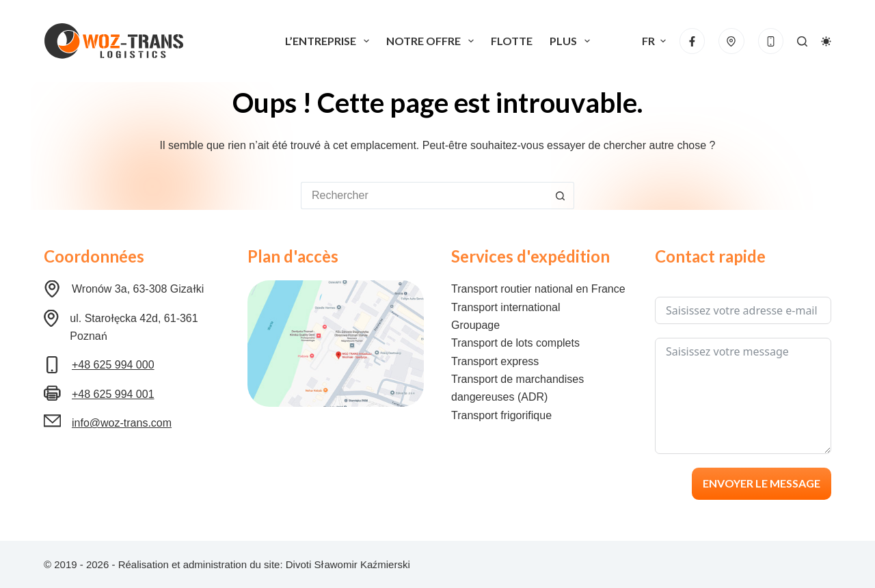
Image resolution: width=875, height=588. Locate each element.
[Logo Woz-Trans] (113, 41)
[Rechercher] (802, 41)
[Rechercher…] (424, 196)
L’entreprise (330, 41)
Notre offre (433, 41)
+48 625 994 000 (113, 365)
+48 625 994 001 (113, 394)
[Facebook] (692, 41)
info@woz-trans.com (122, 423)
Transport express (495, 361)
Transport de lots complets (515, 343)
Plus (573, 41)
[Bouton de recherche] (561, 196)
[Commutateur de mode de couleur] (826, 41)
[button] (654, 41)
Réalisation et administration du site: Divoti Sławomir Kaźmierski (264, 564)
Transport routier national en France (538, 289)
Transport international (506, 307)
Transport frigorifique (501, 415)
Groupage (475, 325)
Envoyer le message (762, 483)
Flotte (512, 41)
